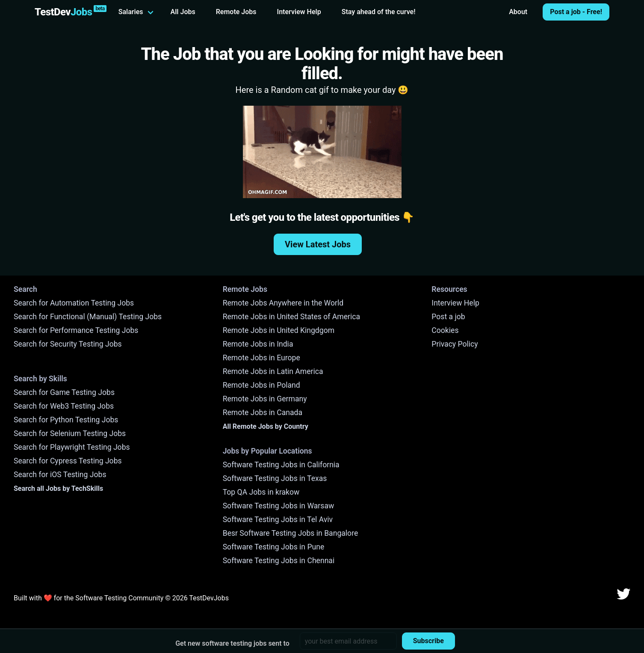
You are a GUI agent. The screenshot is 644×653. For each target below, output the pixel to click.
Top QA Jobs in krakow (261, 492)
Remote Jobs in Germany (265, 399)
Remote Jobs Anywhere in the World (283, 303)
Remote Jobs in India (258, 344)
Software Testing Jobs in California (281, 465)
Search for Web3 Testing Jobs (64, 406)
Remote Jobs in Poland (261, 385)
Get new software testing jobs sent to (232, 643)
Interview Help (299, 12)
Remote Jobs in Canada (263, 413)
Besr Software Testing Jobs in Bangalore (291, 533)
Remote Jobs (236, 12)
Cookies (445, 330)
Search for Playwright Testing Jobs (72, 447)
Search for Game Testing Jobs (64, 392)
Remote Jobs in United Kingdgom (279, 330)
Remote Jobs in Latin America (273, 371)
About (518, 12)
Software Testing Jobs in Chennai (279, 561)
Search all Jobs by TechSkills (58, 488)
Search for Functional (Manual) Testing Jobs (88, 317)
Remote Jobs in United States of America (291, 317)
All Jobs (183, 12)
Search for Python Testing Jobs (66, 420)
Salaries (131, 12)
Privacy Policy (455, 344)
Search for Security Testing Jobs (68, 344)
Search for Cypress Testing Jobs (68, 461)
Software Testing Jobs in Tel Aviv (278, 519)
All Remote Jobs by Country (266, 426)
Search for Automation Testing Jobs (74, 303)
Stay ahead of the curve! (379, 12)
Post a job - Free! (576, 12)
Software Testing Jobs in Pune (274, 547)
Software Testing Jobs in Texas (275, 478)
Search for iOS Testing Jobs (60, 475)
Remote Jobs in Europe (261, 358)
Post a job (448, 317)
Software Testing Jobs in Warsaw (279, 506)
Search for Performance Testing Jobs (76, 330)
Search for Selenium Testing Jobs (70, 433)
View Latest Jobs (318, 244)
